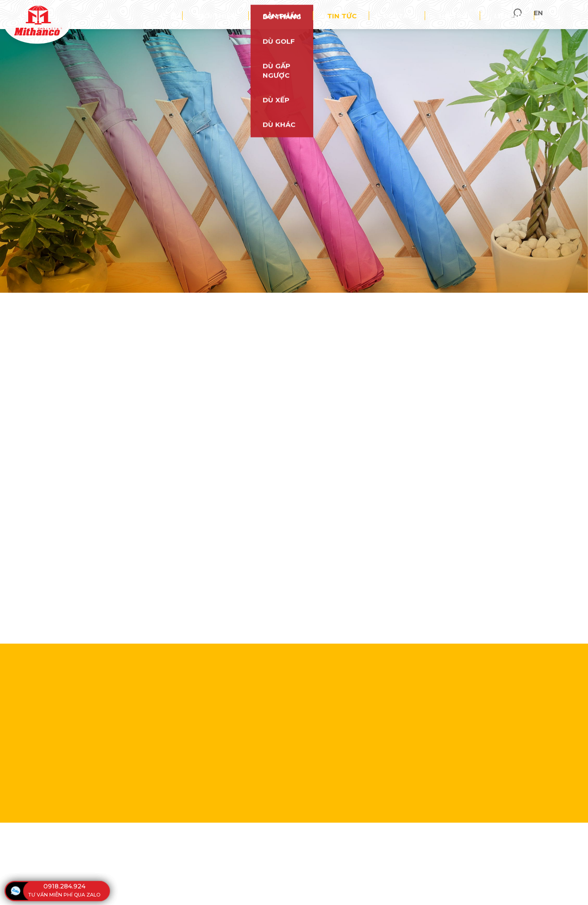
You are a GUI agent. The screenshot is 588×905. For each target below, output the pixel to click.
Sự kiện (315, 303)
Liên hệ (514, 15)
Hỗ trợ (473, 15)
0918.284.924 (64, 886)
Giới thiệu (285, 15)
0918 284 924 (301, 271)
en (574, 15)
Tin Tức (274, 303)
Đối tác (429, 15)
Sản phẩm (337, 15)
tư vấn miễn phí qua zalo (64, 895)
